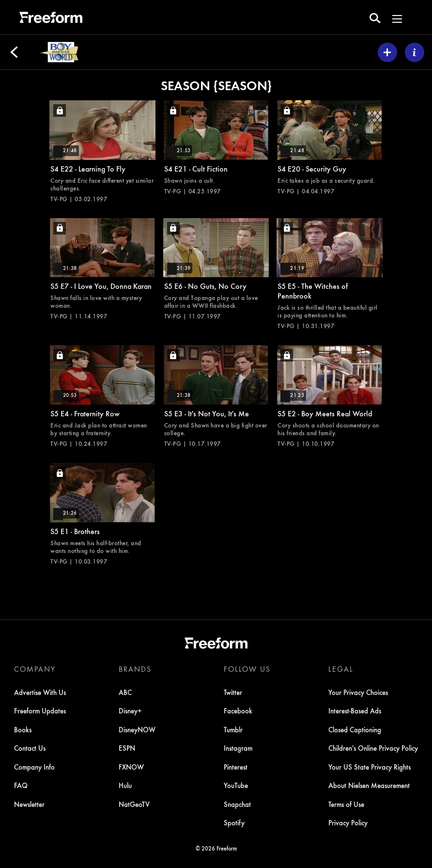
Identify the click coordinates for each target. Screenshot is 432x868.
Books (23, 729)
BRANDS (135, 669)
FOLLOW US (247, 669)
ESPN (127, 748)
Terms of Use (346, 804)
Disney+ (130, 710)
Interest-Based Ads (355, 710)
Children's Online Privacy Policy (373, 748)
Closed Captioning (355, 729)
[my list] (387, 52)
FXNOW (131, 767)
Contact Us (30, 748)
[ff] (51, 19)
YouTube (236, 785)
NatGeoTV (134, 804)
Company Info (34, 767)
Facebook (238, 710)
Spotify (234, 822)
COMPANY (35, 669)
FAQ (21, 785)
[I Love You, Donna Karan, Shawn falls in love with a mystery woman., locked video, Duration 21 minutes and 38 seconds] (102, 269)
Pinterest (236, 767)
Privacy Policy (348, 822)
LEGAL (341, 669)
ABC (125, 692)
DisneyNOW (137, 729)
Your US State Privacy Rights (370, 767)
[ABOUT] (415, 52)
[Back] (14, 52)
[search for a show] (375, 17)
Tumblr (233, 729)
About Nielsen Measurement (369, 785)
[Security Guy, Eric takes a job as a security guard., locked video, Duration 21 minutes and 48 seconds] (330, 148)
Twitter (233, 692)
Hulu (125, 785)
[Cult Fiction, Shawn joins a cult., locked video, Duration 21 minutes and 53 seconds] (216, 148)
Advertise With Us (40, 692)
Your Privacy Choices (358, 692)
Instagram (238, 748)
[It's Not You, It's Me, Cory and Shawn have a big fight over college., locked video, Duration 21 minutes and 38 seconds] (216, 396)
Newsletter (29, 804)
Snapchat (237, 804)
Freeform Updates (40, 710)
